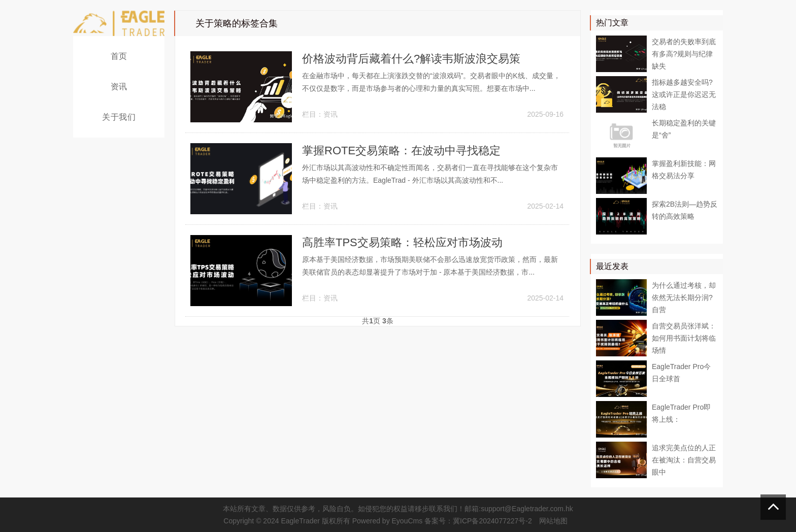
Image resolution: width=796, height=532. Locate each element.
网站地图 (553, 521)
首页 (119, 56)
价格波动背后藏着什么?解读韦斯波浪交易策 (411, 59)
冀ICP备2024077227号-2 (492, 521)
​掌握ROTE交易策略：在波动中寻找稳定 (401, 151)
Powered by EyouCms (386, 521)
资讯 (119, 87)
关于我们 (119, 117)
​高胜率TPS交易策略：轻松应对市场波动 (402, 242)
